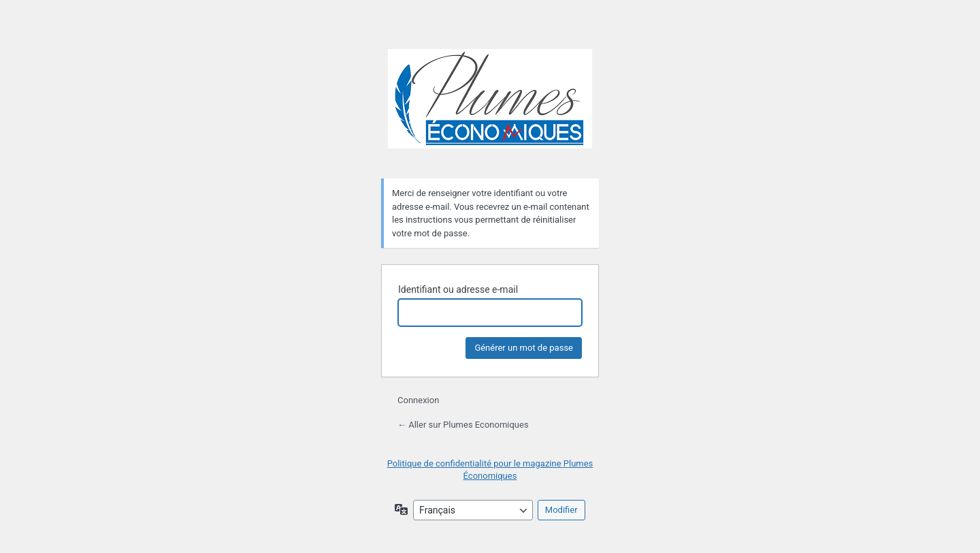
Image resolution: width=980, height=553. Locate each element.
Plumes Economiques (490, 106)
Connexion (418, 400)
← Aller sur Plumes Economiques (463, 425)
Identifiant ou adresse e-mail (458, 289)
